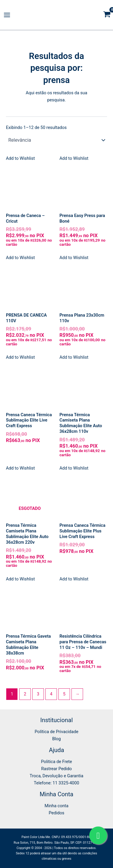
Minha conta (56, 806)
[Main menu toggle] (7, 15)
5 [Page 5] (64, 694)
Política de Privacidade (56, 732)
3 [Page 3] (38, 694)
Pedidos (56, 813)
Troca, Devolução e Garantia (56, 776)
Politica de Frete (56, 762)
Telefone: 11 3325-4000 (56, 783)
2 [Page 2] (25, 694)
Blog (56, 739)
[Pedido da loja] (56, 140)
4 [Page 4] (51, 694)
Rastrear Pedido (56, 769)
